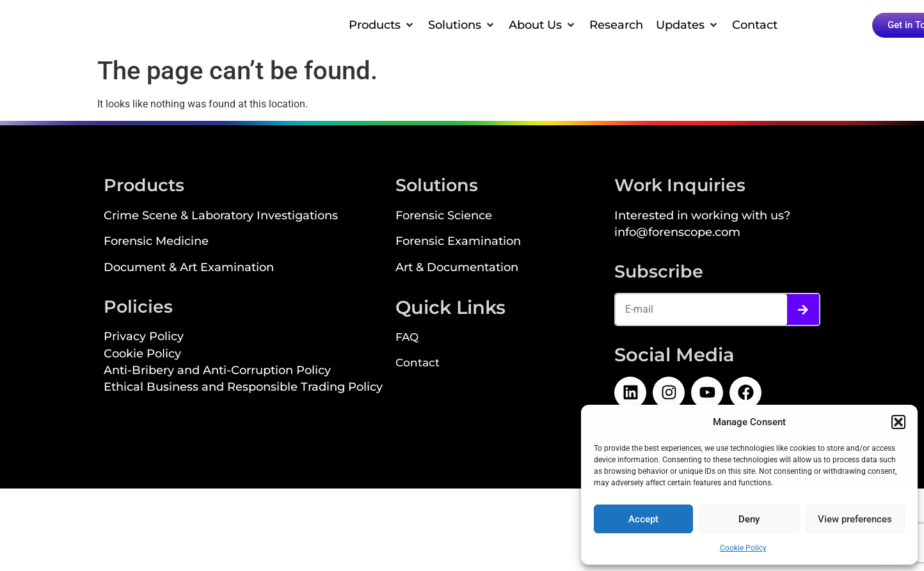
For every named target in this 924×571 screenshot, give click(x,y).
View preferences (855, 519)
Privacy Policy (144, 337)
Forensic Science (444, 216)
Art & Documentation (457, 268)
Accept (643, 519)
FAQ (407, 338)
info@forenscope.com (677, 233)
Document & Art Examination (189, 268)
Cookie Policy (743, 548)
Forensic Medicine (156, 242)
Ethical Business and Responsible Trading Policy (243, 388)
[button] (898, 422)
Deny (749, 519)
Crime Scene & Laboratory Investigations (221, 216)
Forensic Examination (458, 242)
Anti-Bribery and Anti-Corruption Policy (217, 371)
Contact (418, 364)
